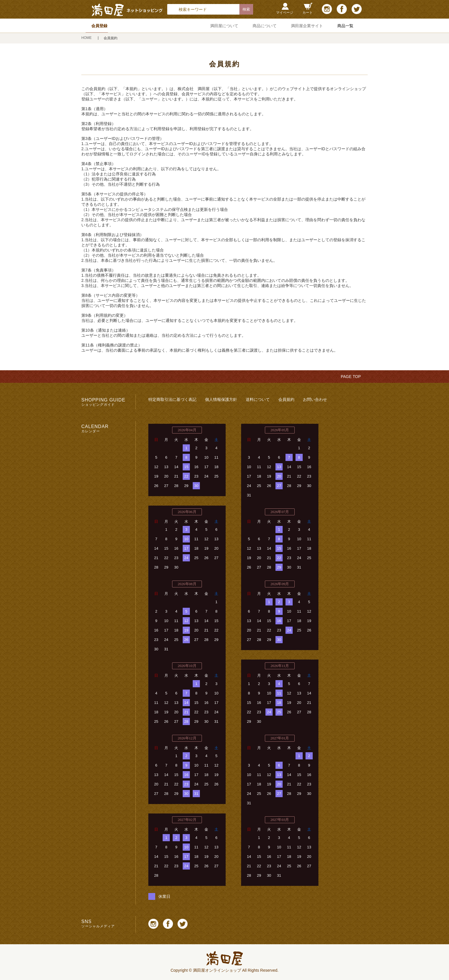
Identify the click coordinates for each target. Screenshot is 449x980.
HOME (87, 38)
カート (308, 13)
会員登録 (99, 26)
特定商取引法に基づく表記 (172, 399)
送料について (258, 399)
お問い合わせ (315, 399)
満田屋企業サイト (307, 26)
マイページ (285, 13)
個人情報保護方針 (221, 399)
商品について (265, 26)
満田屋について (224, 26)
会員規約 (286, 399)
